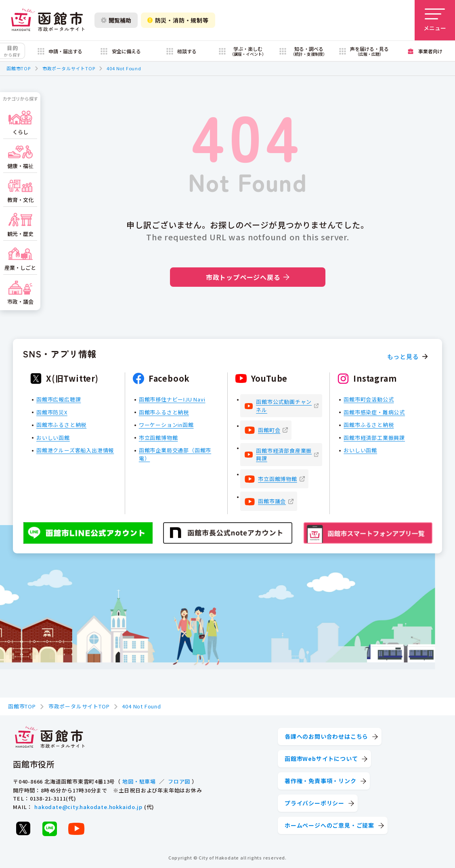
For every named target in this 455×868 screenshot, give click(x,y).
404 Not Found (124, 68)
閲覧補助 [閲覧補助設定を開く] (116, 20)
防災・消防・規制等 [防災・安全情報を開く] (178, 20)
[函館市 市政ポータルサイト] (48, 20)
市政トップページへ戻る (248, 277)
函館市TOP (19, 68)
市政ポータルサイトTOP (69, 68)
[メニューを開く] (435, 20)
